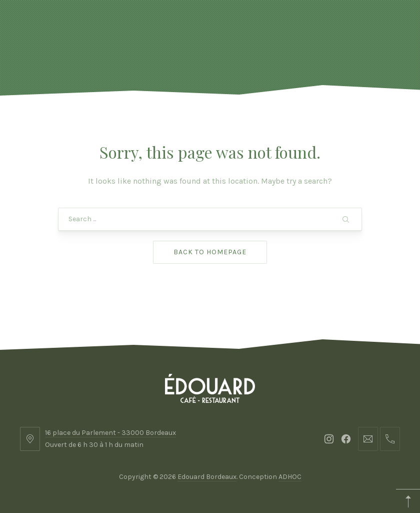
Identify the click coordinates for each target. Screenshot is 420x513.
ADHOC (290, 477)
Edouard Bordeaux (207, 477)
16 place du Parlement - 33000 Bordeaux (110, 433)
